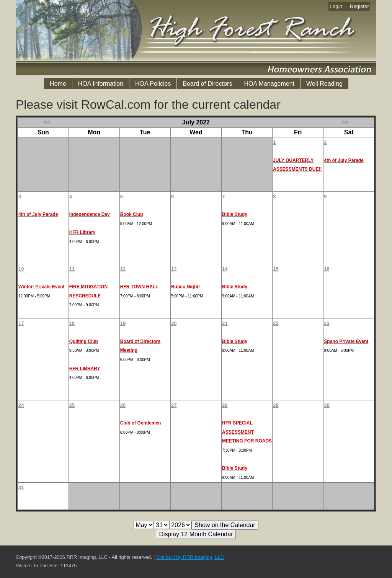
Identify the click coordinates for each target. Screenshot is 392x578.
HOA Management (269, 84)
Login (336, 6)
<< (47, 122)
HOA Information (101, 84)
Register (359, 6)
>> (345, 122)
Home (58, 84)
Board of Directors (207, 84)
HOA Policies (153, 84)
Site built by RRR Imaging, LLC (190, 557)
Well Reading (324, 84)
